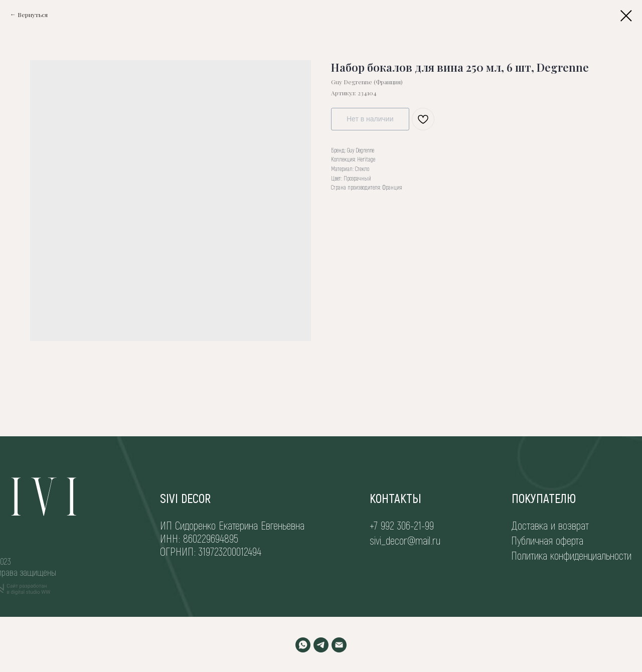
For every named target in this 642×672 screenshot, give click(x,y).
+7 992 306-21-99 (402, 525)
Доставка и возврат (550, 525)
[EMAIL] (339, 645)
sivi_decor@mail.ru (405, 540)
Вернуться (33, 15)
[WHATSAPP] (303, 645)
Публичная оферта (547, 540)
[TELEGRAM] (321, 645)
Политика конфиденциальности (571, 555)
